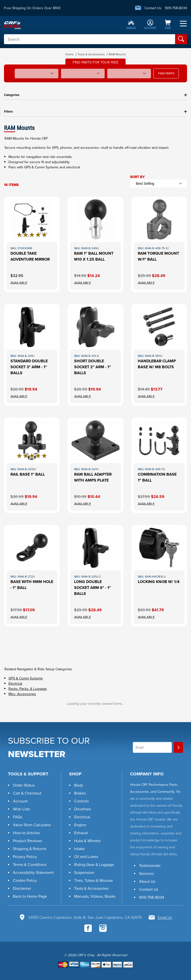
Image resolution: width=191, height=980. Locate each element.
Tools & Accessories (91, 54)
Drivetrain (83, 809)
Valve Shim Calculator (32, 825)
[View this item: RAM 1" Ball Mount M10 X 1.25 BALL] (95, 244)
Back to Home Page (30, 896)
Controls (81, 801)
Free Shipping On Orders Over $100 (32, 8)
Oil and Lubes (86, 857)
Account (20, 801)
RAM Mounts (117, 54)
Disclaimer (22, 888)
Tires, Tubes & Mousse (94, 880)
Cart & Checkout (27, 793)
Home (70, 54)
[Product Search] (90, 39)
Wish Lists (22, 809)
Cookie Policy (25, 880)
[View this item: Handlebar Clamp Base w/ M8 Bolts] (159, 355)
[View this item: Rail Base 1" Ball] (32, 465)
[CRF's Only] (12, 25)
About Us (147, 881)
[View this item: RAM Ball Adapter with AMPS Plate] (95, 465)
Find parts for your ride (95, 62)
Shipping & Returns (30, 849)
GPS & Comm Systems (26, 678)
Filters (95, 112)
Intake (79, 849)
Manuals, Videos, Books (95, 896)
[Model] (37, 74)
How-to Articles (26, 833)
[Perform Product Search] (181, 39)
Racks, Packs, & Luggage (28, 689)
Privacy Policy (25, 857)
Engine (80, 825)
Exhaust (81, 833)
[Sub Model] (83, 74)
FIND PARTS (166, 73)
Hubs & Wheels (87, 841)
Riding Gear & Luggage (94, 865)
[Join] (178, 747)
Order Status (24, 785)
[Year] (129, 74)
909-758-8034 (176, 8)
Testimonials (150, 866)
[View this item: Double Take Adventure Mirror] (32, 244)
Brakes (80, 793)
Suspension (84, 873)
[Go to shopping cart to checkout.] (95, 965)
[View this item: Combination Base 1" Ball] (159, 465)
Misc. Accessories (22, 694)
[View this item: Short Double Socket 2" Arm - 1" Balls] (95, 355)
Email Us (165, 917)
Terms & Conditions (30, 865)
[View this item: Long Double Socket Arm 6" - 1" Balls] (95, 576)
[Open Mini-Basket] (168, 25)
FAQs (18, 817)
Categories (95, 95)
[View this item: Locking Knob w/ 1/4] (159, 576)
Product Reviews (27, 841)
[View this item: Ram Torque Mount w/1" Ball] (159, 244)
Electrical (15, 684)
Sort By (137, 177)
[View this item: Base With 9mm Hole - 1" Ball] (32, 576)
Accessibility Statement (33, 873)
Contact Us (153, 8)
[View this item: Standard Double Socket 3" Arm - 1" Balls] (32, 355)
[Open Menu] (183, 24)
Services (146, 873)
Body (79, 785)
